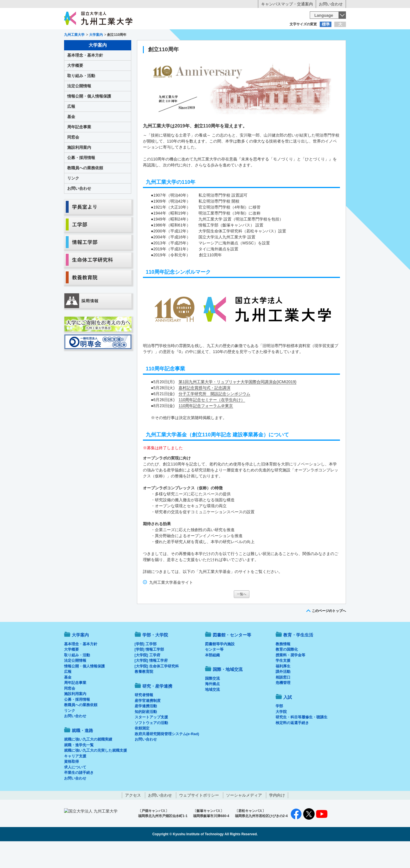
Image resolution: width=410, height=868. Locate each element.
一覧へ (242, 618)
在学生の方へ (149, 36)
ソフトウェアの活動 (151, 746)
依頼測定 (142, 752)
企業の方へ (261, 36)
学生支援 (283, 684)
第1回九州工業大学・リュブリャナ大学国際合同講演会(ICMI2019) (237, 405)
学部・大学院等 (117, 47)
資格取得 (71, 785)
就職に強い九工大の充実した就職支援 (96, 774)
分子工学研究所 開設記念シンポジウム (214, 417)
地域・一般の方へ (318, 36)
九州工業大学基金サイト (171, 606)
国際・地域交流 (293, 47)
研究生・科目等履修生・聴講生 (302, 741)
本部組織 (212, 679)
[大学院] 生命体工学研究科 (157, 690)
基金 (71, 140)
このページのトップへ (329, 634)
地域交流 (212, 713)
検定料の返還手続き (292, 746)
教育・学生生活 (187, 47)
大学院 (281, 735)
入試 (328, 47)
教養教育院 (144, 695)
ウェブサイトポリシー (199, 819)
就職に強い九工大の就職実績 (88, 763)
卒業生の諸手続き (79, 796)
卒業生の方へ (205, 36)
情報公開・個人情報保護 (89, 120)
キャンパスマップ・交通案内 (287, 4)
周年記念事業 (79, 150)
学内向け (277, 819)
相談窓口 (283, 701)
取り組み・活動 (81, 99)
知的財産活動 (146, 735)
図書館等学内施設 (220, 668)
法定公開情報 (79, 110)
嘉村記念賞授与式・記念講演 (204, 411)
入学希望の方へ (92, 36)
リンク (73, 202)
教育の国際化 (287, 673)
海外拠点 (212, 707)
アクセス (133, 819)
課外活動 (283, 695)
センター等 (214, 673)
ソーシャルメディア (244, 819)
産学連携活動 (146, 730)
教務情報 (283, 668)
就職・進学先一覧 (79, 769)
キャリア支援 (75, 780)
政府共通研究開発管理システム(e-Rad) (167, 757)
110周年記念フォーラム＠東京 (206, 429)
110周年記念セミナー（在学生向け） (212, 423)
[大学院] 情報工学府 (151, 684)
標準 (326, 24)
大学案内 (82, 47)
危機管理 (283, 706)
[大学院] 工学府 (147, 679)
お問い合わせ (331, 4)
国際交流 (212, 702)
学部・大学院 (155, 658)
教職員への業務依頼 (85, 191)
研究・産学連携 (258, 47)
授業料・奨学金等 (290, 679)
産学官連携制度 (148, 724)
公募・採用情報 (81, 181)
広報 (71, 130)
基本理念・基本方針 (85, 79)
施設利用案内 (79, 171)
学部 (279, 730)
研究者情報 (144, 718)
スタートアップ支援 (151, 741)
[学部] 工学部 (146, 668)
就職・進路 (223, 47)
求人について (75, 791)
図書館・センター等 (232, 658)
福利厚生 (283, 690)
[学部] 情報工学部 (149, 673)
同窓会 (73, 161)
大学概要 (75, 89)
